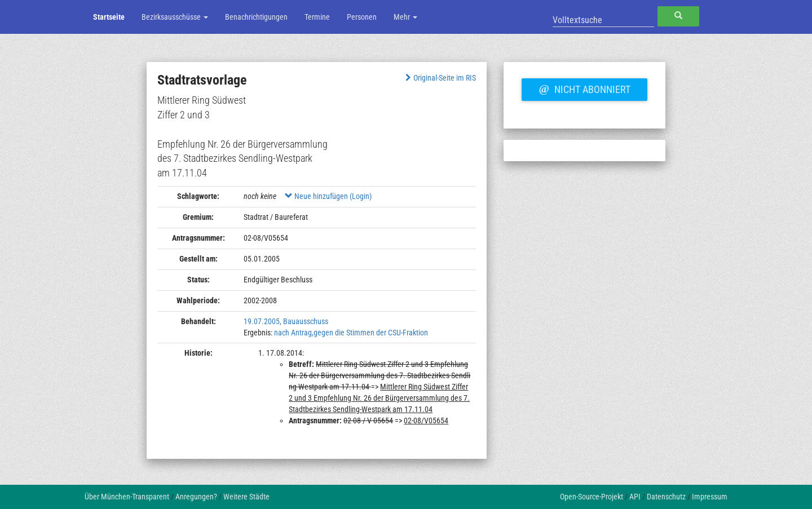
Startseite (109, 17)
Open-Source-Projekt (592, 497)
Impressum (710, 497)
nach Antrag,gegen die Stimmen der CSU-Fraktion (351, 333)
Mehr (405, 17)
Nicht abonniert (584, 88)
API (635, 497)
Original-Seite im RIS (440, 78)
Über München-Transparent (127, 497)
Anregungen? (196, 497)
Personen (362, 17)
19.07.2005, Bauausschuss (286, 321)
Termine (317, 17)
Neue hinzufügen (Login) (328, 196)
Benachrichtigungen (256, 17)
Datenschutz (666, 497)
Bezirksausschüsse (175, 17)
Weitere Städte (246, 497)
